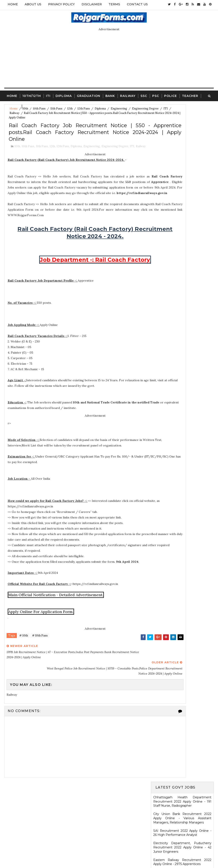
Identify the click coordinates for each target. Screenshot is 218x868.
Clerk (30, 105)
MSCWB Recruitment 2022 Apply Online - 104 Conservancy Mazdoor (182, 197)
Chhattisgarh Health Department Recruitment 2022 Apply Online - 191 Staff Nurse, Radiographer (182, 124)
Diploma (64, 95)
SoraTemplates (90, 854)
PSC (156, 95)
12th (52, 162)
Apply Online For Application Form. (42, 638)
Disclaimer (92, 4)
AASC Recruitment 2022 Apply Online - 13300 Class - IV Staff (182, 293)
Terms (114, 4)
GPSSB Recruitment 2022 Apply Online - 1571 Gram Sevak (182, 210)
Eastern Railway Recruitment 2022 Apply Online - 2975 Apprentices (182, 185)
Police (171, 95)
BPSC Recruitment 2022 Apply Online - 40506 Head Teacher (182, 247)
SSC (144, 95)
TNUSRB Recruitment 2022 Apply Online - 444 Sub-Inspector (182, 318)
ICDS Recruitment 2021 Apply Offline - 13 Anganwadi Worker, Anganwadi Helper (182, 681)
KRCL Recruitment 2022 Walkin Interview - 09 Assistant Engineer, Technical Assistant (182, 349)
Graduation (89, 95)
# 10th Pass (40, 664)
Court (13, 105)
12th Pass (63, 162)
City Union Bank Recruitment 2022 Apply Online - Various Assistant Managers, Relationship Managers (182, 141)
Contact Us (137, 4)
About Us (33, 4)
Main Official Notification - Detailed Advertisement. (57, 622)
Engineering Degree (23, 113)
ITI (48, 95)
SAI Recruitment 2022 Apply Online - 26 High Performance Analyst (182, 155)
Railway (128, 95)
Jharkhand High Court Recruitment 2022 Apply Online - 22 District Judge (182, 235)
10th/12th (32, 95)
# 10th (24, 664)
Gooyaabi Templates (141, 854)
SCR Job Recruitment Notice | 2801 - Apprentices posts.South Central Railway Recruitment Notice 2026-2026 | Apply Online (182, 487)
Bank (110, 95)
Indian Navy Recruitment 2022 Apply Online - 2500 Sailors (182, 281)
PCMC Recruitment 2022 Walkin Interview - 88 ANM (182, 381)
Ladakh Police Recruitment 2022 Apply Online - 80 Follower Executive (182, 393)
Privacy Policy (61, 4)
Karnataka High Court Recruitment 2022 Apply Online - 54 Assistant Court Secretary (182, 333)
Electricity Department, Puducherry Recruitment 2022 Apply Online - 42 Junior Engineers (182, 170)
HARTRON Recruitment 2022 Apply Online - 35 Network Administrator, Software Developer (182, 366)
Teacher (190, 95)
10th (17, 162)
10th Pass (28, 162)
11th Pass (42, 162)
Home (13, 4)
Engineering (92, 162)
